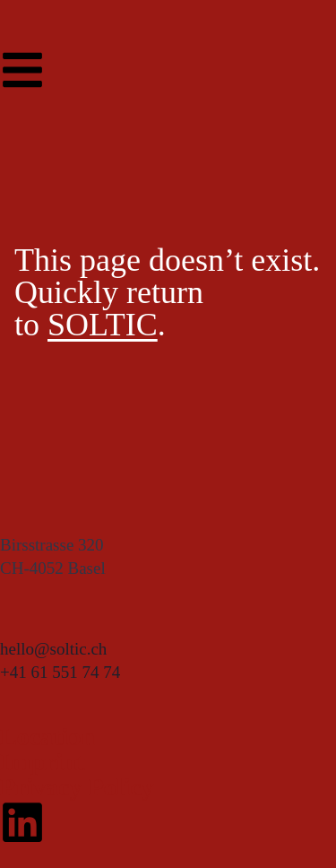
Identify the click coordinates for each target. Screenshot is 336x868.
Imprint (43, 762)
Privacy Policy (77, 787)
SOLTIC (103, 325)
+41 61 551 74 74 (60, 672)
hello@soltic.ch (53, 649)
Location (47, 737)
